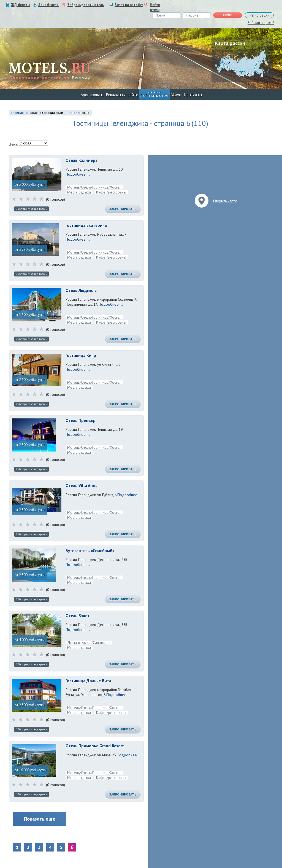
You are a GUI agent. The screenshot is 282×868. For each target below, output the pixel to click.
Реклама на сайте (122, 95)
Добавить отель (155, 96)
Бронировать (93, 95)
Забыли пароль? (261, 23)
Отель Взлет (78, 616)
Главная (17, 113)
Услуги (177, 95)
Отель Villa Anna (82, 486)
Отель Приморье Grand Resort (95, 746)
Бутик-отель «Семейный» (90, 551)
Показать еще (40, 819)
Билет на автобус (129, 5)
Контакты (193, 95)
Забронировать (123, 209)
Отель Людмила (81, 290)
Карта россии (230, 43)
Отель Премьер (81, 420)
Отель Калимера (82, 160)
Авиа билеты (49, 5)
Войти (228, 15)
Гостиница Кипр (81, 355)
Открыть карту (225, 201)
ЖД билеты (21, 5)
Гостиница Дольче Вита (88, 681)
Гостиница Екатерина (86, 225)
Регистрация (259, 15)
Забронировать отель (86, 5)
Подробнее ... (78, 174)
